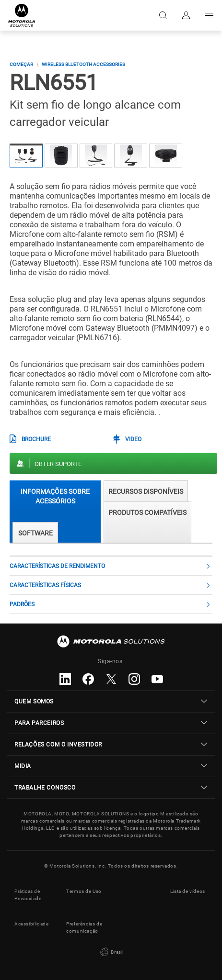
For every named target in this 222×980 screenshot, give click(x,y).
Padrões (22, 604)
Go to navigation (209, 15)
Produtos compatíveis (147, 512)
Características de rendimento (57, 566)
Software (35, 533)
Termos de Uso (84, 891)
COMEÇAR (21, 64)
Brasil (111, 952)
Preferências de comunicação (84, 927)
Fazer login (186, 15)
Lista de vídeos (188, 891)
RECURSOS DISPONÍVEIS (146, 491)
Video (133, 439)
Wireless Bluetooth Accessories (83, 64)
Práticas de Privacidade (28, 895)
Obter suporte (58, 464)
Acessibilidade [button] (31, 924)
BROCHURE (36, 439)
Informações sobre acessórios (55, 496)
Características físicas (45, 585)
